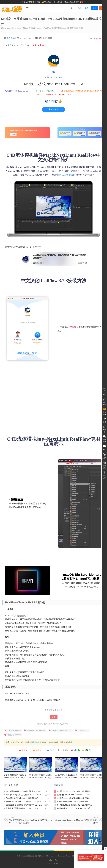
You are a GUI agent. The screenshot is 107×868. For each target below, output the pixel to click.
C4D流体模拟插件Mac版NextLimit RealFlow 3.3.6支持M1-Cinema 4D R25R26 (15, 778)
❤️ (82, 2)
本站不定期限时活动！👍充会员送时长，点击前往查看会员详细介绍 (52, 2)
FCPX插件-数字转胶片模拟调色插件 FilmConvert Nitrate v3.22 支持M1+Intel (23, 791)
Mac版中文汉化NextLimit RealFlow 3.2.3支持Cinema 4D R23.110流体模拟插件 (66, 778)
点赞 (22, 750)
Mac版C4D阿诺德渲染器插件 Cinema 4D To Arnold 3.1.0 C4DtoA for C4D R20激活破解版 (23, 795)
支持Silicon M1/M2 (53, 77)
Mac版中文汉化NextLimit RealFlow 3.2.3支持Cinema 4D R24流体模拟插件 (54, 28)
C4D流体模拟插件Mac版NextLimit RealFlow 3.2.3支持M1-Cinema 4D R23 (91, 778)
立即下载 (53, 109)
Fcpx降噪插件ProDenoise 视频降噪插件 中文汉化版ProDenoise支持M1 (23, 798)
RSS (56, 861)
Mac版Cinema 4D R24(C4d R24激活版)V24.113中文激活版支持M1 (73, 791)
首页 (3, 28)
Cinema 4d (17, 28)
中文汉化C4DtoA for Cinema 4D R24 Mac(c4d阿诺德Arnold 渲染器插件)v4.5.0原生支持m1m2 (73, 795)
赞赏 (54, 717)
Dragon (68, 856)
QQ (51, 861)
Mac (9, 28)
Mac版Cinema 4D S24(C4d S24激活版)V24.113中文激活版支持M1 (73, 798)
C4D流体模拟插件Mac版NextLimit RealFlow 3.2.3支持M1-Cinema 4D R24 (40, 778)
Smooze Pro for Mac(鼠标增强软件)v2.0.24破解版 (23, 805)
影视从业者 (11, 38)
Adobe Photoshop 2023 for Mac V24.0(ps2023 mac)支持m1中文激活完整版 (23, 802)
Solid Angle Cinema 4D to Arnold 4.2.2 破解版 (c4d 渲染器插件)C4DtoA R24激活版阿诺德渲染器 (73, 808)
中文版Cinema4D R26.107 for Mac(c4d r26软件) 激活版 (73, 802)
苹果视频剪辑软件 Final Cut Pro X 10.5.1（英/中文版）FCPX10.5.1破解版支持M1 (23, 808)
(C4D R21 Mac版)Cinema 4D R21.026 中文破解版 (73, 805)
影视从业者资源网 (66, 175)
